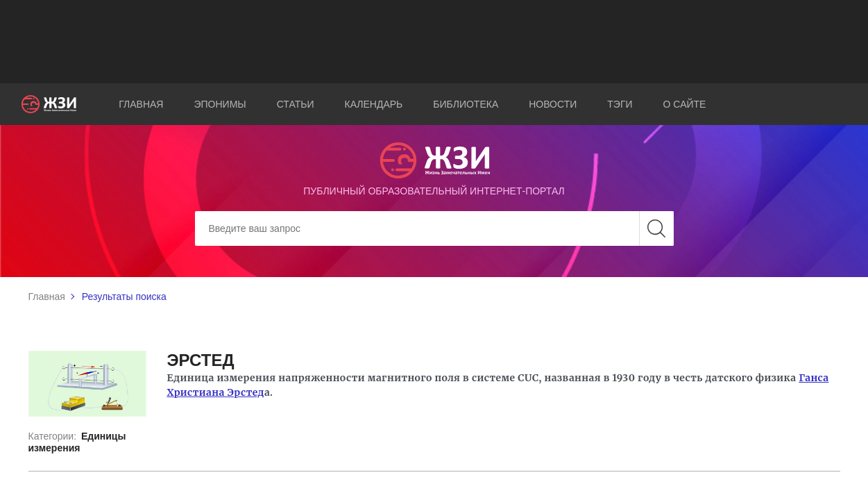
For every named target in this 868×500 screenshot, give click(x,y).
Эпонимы (220, 104)
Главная (141, 104)
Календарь (374, 104)
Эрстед (245, 392)
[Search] (434, 228)
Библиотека (466, 104)
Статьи (296, 104)
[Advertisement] (434, 42)
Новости (553, 104)
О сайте (685, 104)
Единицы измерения (77, 442)
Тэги (620, 104)
